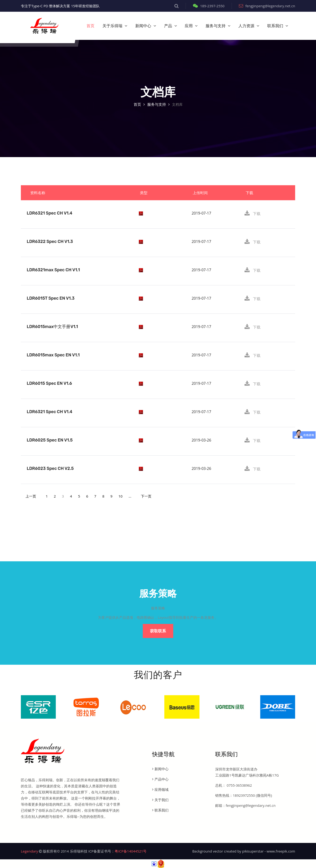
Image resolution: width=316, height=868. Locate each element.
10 (120, 496)
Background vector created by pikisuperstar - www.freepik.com (244, 851)
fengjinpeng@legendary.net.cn (267, 6)
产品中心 (162, 779)
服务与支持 (216, 26)
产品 (168, 26)
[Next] (146, 496)
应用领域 (162, 789)
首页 (90, 26)
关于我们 (162, 800)
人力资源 (246, 26)
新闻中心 (143, 26)
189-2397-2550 (209, 6)
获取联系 (158, 631)
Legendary (29, 851)
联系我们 (275, 26)
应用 (189, 26)
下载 (252, 214)
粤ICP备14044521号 (131, 851)
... (130, 496)
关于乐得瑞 (112, 26)
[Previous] (31, 496)
